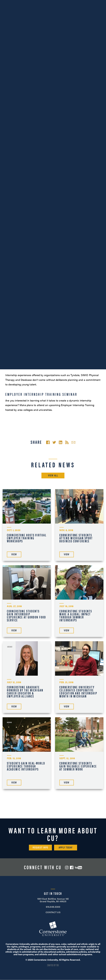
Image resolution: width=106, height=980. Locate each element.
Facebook (72, 868)
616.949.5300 (18, 3)
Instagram (67, 868)
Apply (88, 3)
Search (89, 10)
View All (53, 475)
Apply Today (66, 847)
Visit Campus (53, 3)
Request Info (40, 847)
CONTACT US (53, 912)
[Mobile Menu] (100, 10)
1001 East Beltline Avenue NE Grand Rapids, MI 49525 (53, 900)
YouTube (78, 868)
